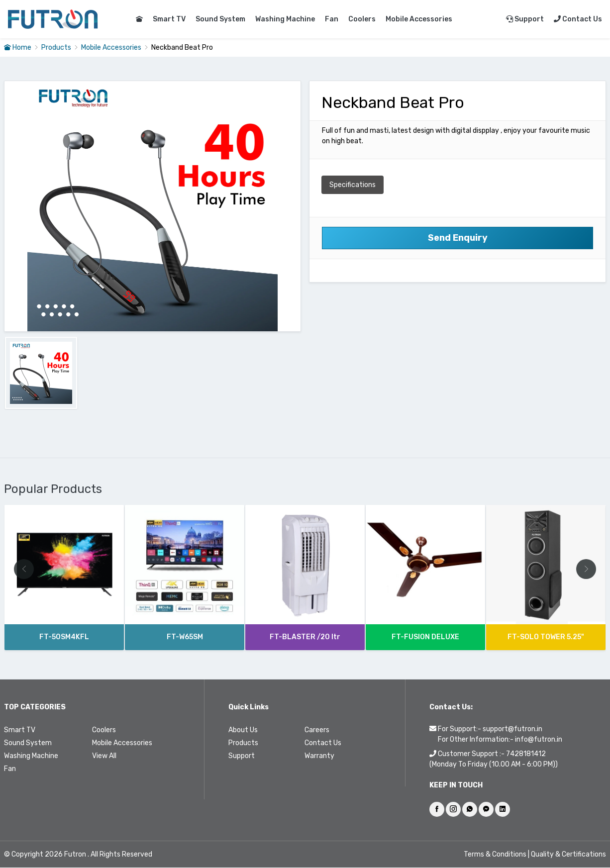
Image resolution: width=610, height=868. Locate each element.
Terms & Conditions (496, 855)
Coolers (362, 19)
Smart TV (169, 19)
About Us (243, 730)
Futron (75, 855)
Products (56, 48)
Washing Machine (285, 19)
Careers (317, 730)
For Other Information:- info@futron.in (500, 740)
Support (525, 19)
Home (18, 48)
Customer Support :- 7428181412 (492, 754)
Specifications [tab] (353, 185)
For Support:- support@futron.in (490, 729)
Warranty (319, 756)
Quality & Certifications (568, 855)
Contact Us (578, 19)
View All (104, 756)
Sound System (220, 19)
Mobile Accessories (419, 19)
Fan (332, 19)
